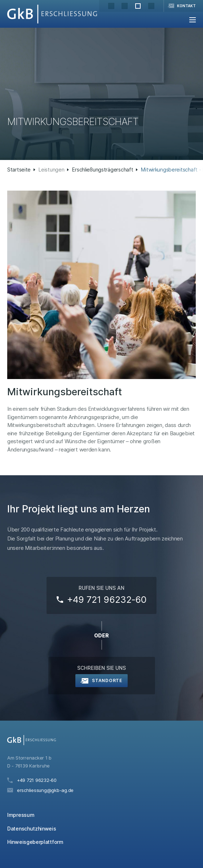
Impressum (21, 815)
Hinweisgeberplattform (35, 842)
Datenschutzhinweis (32, 829)
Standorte (107, 680)
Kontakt (186, 6)
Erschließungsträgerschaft (103, 170)
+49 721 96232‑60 (107, 600)
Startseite (19, 170)
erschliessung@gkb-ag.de (45, 790)
